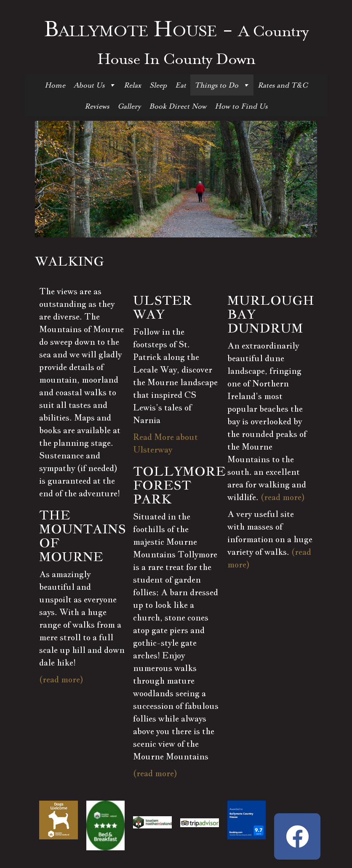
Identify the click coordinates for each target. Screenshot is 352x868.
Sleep (158, 85)
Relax (132, 85)
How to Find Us (241, 106)
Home (55, 85)
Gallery (129, 106)
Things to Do (222, 85)
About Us (95, 85)
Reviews (97, 106)
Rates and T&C (283, 85)
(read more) (61, 679)
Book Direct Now (178, 106)
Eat (181, 85)
